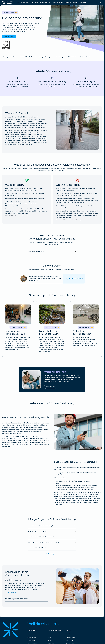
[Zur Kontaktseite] (74, 279)
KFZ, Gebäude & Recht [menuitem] (23, 3)
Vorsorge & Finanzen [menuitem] (58, 3)
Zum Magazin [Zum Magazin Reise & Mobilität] (11, 592)
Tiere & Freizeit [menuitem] (35, 3)
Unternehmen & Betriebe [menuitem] (71, 3)
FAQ (81, 57)
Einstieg (6, 57)
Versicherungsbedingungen (43, 57)
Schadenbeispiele (60, 57)
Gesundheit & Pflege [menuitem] (45, 3)
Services (89, 57)
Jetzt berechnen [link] (9, 36)
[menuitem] (96, 3)
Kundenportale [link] (51, 387)
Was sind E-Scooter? (25, 57)
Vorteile (13, 57)
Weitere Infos (72, 57)
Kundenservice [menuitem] (82, 3)
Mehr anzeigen (52, 554)
